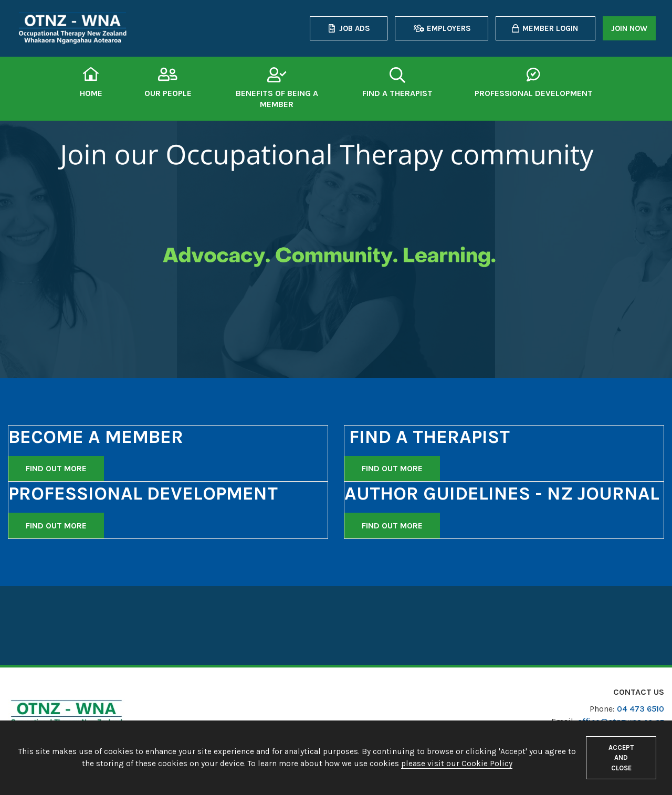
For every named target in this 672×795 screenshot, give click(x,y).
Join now (629, 28)
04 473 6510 (640, 709)
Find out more (56, 468)
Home (91, 93)
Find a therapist (397, 93)
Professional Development (534, 93)
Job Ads (355, 28)
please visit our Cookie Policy (457, 764)
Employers (449, 28)
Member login (550, 28)
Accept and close (621, 757)
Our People (168, 93)
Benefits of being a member (277, 99)
